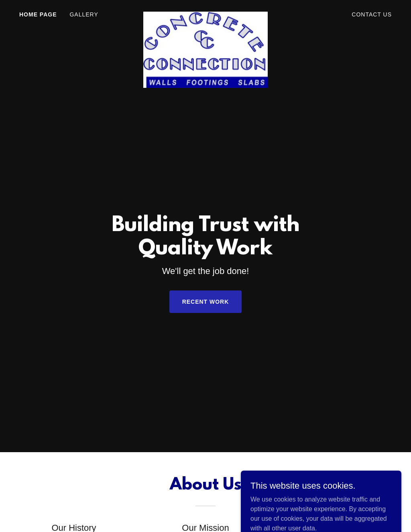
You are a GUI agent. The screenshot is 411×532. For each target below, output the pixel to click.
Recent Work (206, 302)
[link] (205, 13)
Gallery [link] (84, 14)
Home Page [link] (38, 14)
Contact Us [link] (372, 14)
